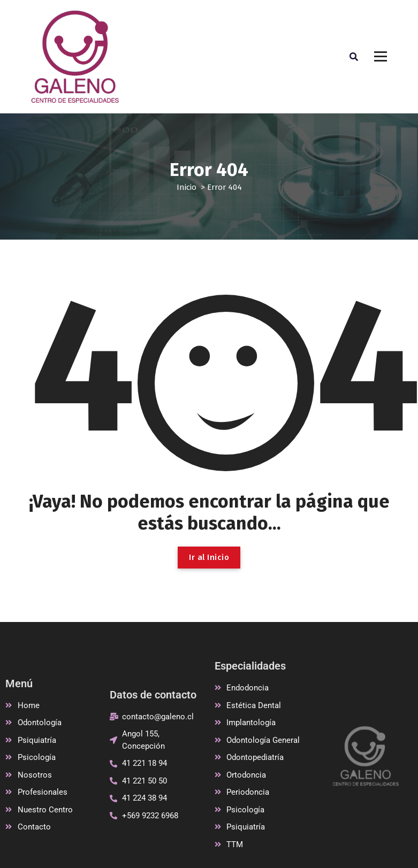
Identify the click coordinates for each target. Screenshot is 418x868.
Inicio (187, 187)
